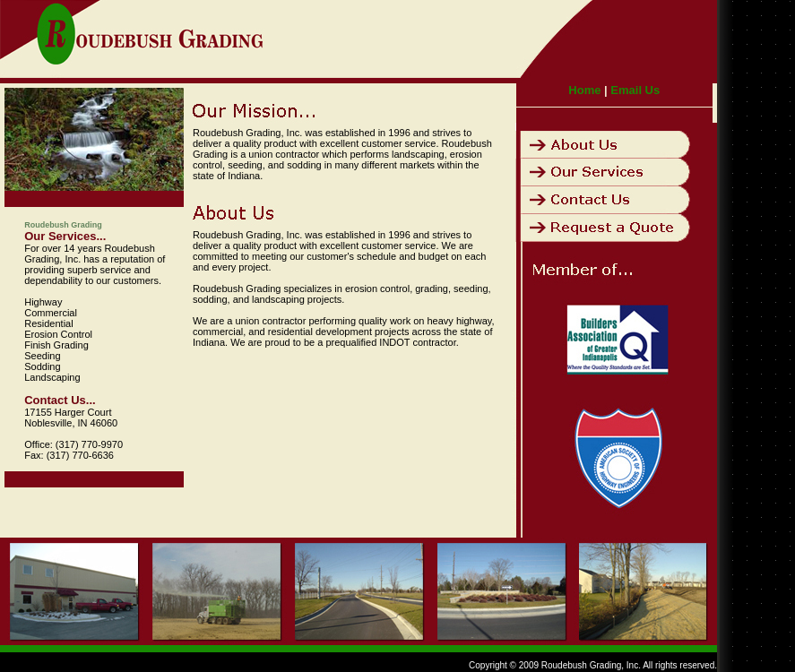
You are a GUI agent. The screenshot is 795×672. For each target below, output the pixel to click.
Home (584, 90)
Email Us (635, 90)
